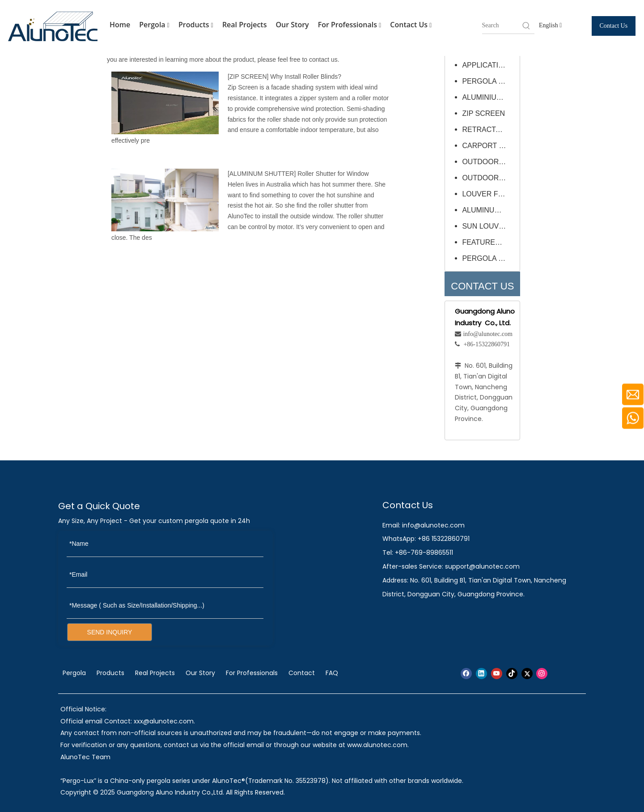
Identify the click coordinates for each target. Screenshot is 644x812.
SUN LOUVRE (485, 226)
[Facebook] (466, 674)
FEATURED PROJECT (489, 242)
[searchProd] (502, 26)
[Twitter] (527, 674)
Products (196, 25)
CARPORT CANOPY (489, 146)
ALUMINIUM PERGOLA (489, 97)
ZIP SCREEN (248, 77)
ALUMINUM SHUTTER (262, 174)
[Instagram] (542, 674)
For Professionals (350, 25)
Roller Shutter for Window (333, 174)
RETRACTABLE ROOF (489, 130)
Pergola (154, 25)
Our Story (292, 25)
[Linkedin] (481, 674)
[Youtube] (497, 674)
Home (120, 25)
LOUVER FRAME (489, 194)
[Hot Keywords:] (526, 26)
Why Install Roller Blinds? (306, 77)
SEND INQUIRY (110, 632)
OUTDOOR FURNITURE (489, 178)
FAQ (332, 673)
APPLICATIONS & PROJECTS (489, 65)
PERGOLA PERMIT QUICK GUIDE (489, 81)
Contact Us (411, 25)
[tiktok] (512, 674)
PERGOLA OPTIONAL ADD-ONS (489, 258)
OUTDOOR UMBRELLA (489, 162)
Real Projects (245, 25)
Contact (302, 673)
